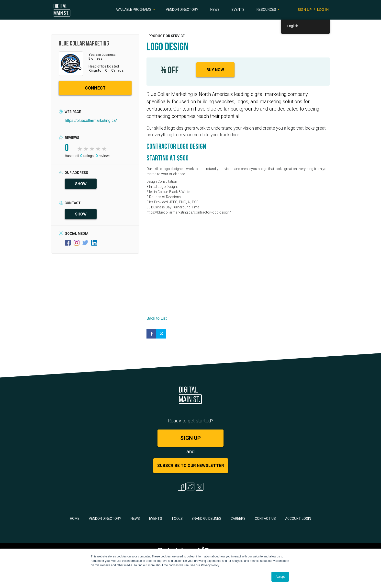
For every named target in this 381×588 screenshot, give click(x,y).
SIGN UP (305, 10)
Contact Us (265, 519)
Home (75, 519)
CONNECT (95, 88)
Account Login (298, 519)
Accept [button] (280, 577)
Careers (238, 519)
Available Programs (134, 10)
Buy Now (215, 70)
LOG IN (323, 10)
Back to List (157, 318)
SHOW (81, 184)
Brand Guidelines (207, 519)
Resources (266, 10)
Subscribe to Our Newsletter (191, 465)
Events (238, 10)
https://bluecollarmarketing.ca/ (91, 120)
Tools (177, 519)
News (215, 10)
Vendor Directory (182, 10)
